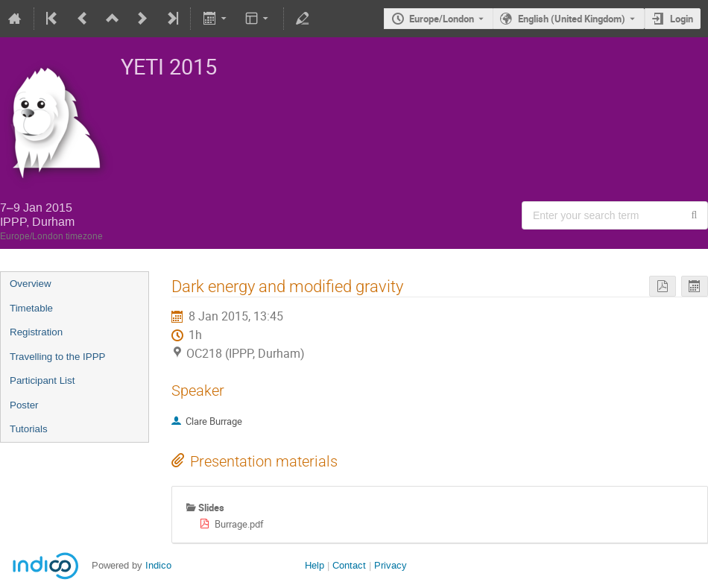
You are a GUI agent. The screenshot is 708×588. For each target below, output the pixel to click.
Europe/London (442, 19)
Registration (36, 332)
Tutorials (29, 429)
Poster (24, 405)
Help (315, 565)
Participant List (42, 380)
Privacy (391, 565)
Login (682, 19)
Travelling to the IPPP (57, 357)
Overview (31, 284)
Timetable (31, 308)
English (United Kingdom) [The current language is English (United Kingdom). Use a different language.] (572, 19)
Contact (349, 565)
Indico (158, 565)
